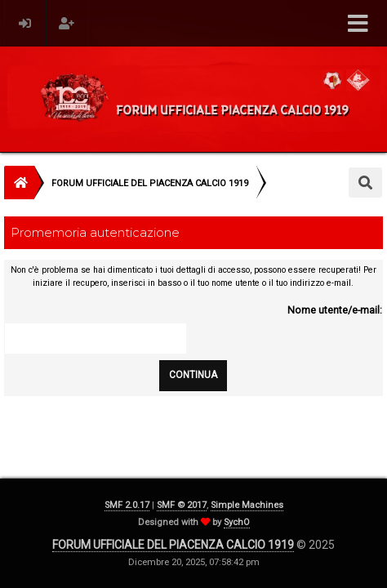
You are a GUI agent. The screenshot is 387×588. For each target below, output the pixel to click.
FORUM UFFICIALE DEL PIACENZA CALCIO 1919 (173, 545)
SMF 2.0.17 (127, 505)
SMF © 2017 (182, 505)
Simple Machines (247, 505)
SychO (237, 522)
